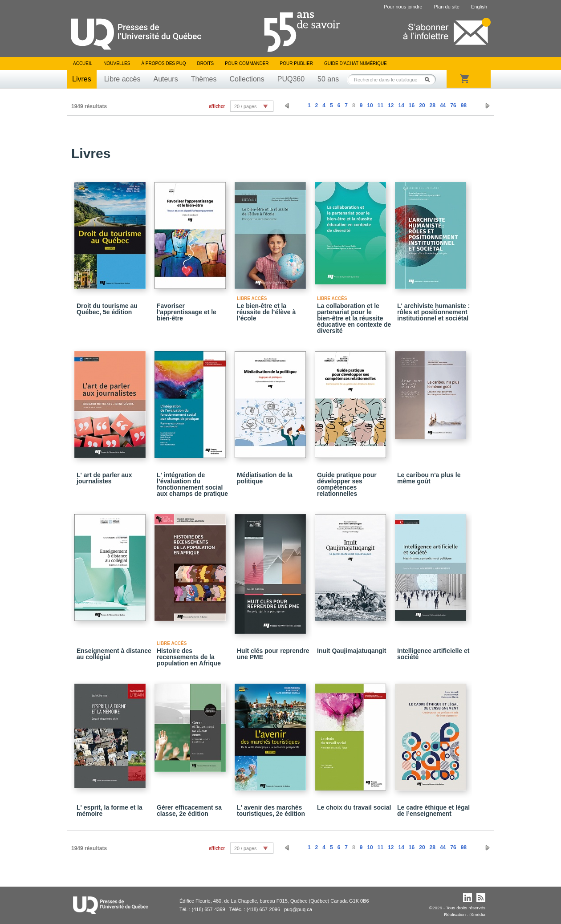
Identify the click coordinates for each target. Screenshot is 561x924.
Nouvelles (117, 63)
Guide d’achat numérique (356, 63)
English (479, 7)
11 (380, 105)
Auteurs (166, 79)
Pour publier (297, 63)
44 (443, 105)
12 (391, 105)
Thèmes (204, 79)
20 (422, 105)
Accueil (83, 63)
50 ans (328, 79)
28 (433, 105)
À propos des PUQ (163, 63)
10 (370, 105)
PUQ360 (291, 79)
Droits (205, 63)
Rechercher (430, 79)
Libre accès (122, 79)
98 (464, 105)
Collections (247, 79)
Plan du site (446, 7)
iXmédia (477, 914)
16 (412, 105)
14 (401, 105)
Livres (82, 79)
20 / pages (245, 106)
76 (453, 105)
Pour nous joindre (403, 7)
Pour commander (247, 63)
